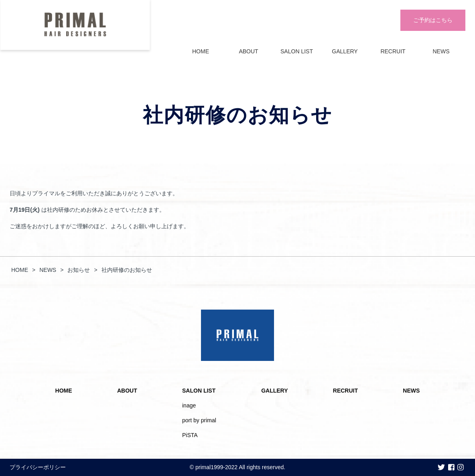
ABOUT (248, 51)
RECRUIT (393, 51)
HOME (201, 51)
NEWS (441, 51)
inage (189, 405)
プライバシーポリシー (38, 467)
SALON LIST (297, 51)
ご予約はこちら (433, 20)
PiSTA (190, 435)
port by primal (199, 420)
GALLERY (345, 51)
